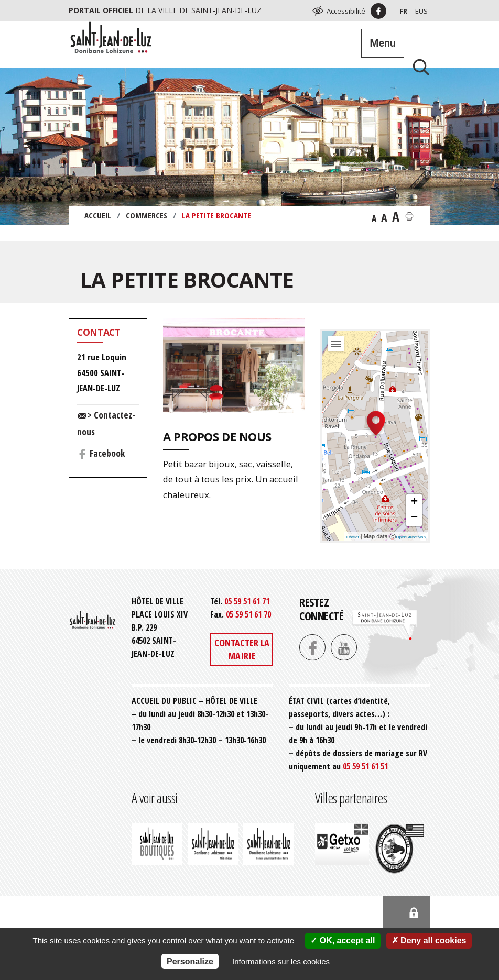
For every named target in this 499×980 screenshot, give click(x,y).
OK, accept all (343, 940)
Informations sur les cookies (281, 961)
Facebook (107, 453)
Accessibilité (346, 11)
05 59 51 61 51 (365, 766)
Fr (403, 11)
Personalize (190, 961)
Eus (421, 11)
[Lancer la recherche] (417, 67)
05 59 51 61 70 (248, 614)
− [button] (414, 518)
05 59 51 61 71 (247, 601)
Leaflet (353, 537)
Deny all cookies (429, 940)
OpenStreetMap (411, 537)
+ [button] (414, 502)
